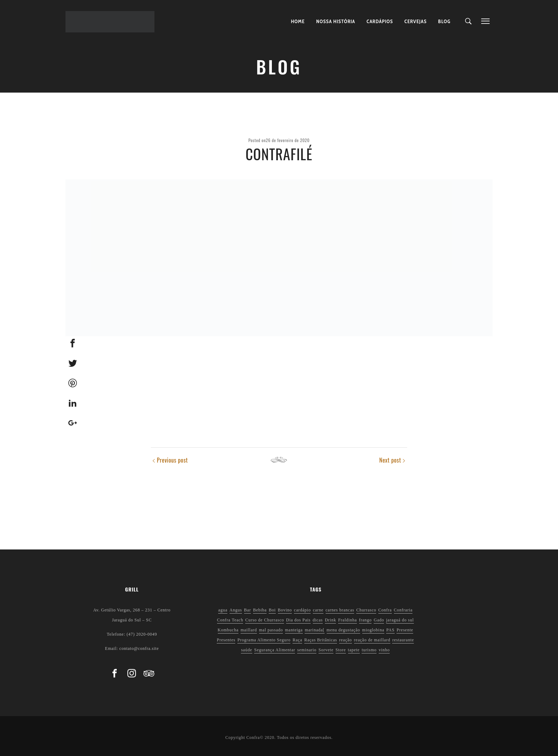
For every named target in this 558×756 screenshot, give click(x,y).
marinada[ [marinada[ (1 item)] (314, 630)
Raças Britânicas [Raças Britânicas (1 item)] (321, 640)
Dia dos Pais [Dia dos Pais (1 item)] (298, 620)
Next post (390, 460)
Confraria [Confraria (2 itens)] (403, 610)
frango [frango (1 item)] (365, 620)
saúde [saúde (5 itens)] (246, 650)
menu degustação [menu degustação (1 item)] (343, 630)
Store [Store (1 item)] (341, 650)
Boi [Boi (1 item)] (272, 610)
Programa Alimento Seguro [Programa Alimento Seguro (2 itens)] (264, 640)
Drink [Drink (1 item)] (331, 620)
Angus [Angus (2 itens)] (236, 610)
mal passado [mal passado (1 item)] (271, 630)
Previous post (172, 460)
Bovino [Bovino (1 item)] (285, 610)
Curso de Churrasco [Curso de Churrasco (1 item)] (265, 620)
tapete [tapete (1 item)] (354, 650)
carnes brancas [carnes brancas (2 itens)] (340, 610)
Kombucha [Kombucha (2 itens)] (228, 630)
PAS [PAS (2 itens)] (390, 630)
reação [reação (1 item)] (346, 640)
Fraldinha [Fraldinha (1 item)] (348, 620)
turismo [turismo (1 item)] (369, 650)
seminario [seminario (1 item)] (307, 650)
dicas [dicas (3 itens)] (318, 620)
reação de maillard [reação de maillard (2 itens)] (372, 640)
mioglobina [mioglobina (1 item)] (373, 630)
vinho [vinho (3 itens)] (384, 650)
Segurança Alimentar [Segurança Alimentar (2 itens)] (275, 650)
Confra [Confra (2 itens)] (385, 610)
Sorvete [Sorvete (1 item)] (326, 650)
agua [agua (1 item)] (223, 610)
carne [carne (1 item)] (318, 610)
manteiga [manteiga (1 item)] (294, 630)
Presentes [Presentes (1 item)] (226, 640)
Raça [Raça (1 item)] (297, 640)
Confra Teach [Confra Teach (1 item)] (230, 620)
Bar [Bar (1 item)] (248, 610)
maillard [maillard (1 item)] (249, 630)
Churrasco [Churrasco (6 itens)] (366, 610)
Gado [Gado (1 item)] (379, 620)
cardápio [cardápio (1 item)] (302, 610)
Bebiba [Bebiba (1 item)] (260, 610)
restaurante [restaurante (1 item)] (403, 640)
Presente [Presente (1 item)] (405, 630)
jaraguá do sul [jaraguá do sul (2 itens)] (400, 620)
